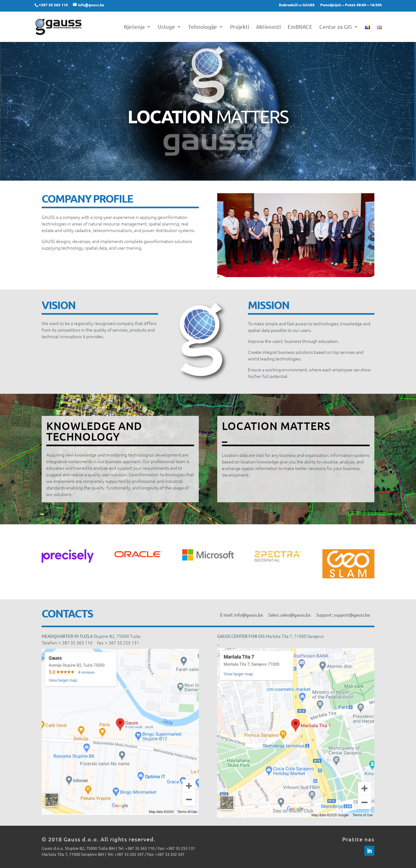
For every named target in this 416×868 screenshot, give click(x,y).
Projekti (240, 27)
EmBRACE (300, 27)
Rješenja (134, 27)
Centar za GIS (336, 27)
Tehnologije (203, 27)
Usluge (166, 27)
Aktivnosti (268, 27)
